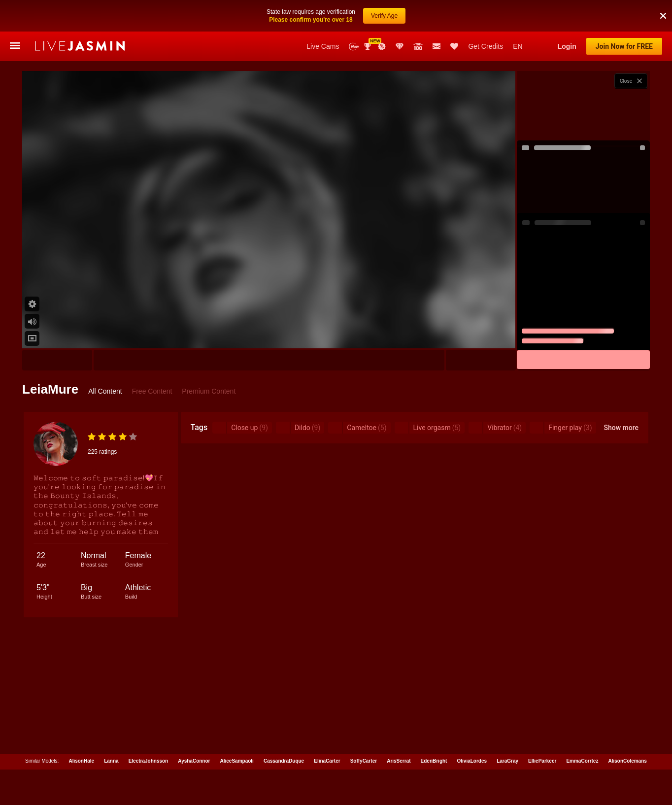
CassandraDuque (284, 729)
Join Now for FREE (624, 15)
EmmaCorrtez (582, 729)
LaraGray (507, 729)
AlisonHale (81, 729)
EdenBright (434, 729)
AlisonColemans (627, 729)
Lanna (111, 729)
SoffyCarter (364, 729)
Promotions (382, 15)
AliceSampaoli (237, 729)
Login (567, 15)
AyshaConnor (194, 729)
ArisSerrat (399, 729)
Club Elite (400, 15)
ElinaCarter (327, 729)
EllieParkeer (542, 729)
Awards (369, 15)
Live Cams (323, 15)
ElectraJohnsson (149, 729)
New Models (354, 15)
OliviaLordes (472, 729)
